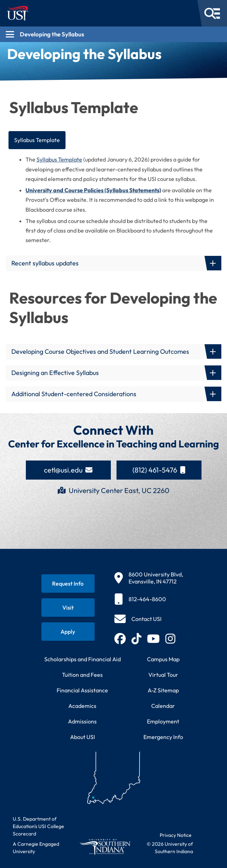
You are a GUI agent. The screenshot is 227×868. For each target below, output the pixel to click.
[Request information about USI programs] (68, 583)
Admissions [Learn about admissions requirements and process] (82, 721)
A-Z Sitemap (163, 690)
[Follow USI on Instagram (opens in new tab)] (170, 639)
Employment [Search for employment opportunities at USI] (163, 721)
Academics (82, 706)
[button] (113, 263)
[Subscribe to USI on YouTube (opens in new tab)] (153, 639)
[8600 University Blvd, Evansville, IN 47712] (149, 578)
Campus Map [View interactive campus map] (163, 659)
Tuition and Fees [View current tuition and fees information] (82, 675)
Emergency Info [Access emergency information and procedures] (163, 737)
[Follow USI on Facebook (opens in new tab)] (120, 639)
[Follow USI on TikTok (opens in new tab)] (136, 639)
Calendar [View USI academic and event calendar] (163, 706)
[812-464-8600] (149, 599)
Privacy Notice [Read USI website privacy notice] (176, 835)
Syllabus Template (37, 140)
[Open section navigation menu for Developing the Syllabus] (113, 34)
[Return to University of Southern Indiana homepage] (105, 847)
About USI (83, 737)
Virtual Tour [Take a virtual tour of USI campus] (163, 675)
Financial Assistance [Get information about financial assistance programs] (82, 690)
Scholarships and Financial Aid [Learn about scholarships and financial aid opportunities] (83, 659)
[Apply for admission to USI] (68, 632)
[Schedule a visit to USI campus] (68, 608)
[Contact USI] (138, 619)
